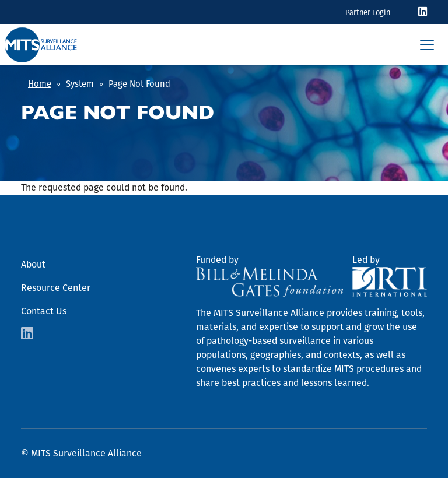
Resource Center (56, 288)
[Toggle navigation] (427, 45)
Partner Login (368, 13)
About (33, 264)
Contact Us (44, 311)
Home (40, 84)
